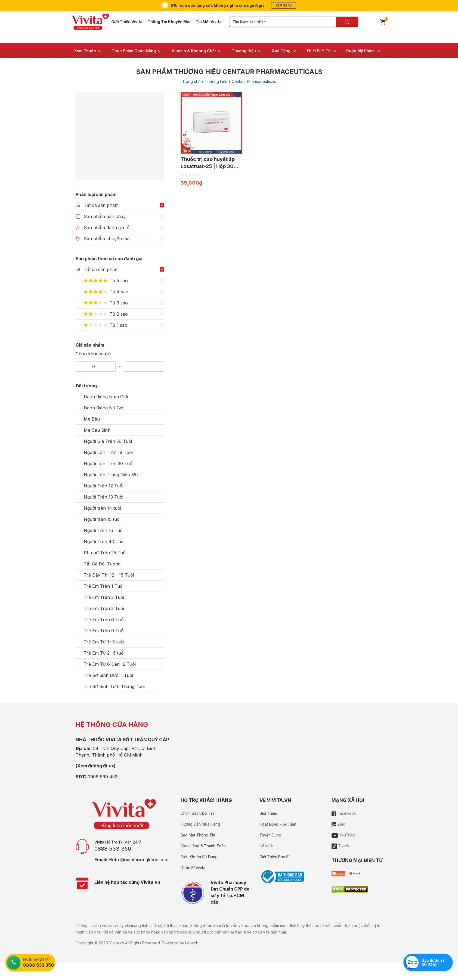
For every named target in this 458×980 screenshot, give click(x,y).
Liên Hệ (266, 846)
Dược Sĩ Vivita (193, 868)
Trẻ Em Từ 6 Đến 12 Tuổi (110, 664)
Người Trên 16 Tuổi (104, 530)
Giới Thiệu (268, 813)
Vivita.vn (117, 943)
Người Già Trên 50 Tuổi (108, 441)
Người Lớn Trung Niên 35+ (112, 475)
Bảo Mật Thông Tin (198, 835)
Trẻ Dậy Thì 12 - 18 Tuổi (109, 575)
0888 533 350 (113, 849)
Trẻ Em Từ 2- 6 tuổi (104, 653)
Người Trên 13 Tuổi (103, 497)
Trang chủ (191, 81)
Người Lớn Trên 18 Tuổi (108, 452)
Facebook (344, 813)
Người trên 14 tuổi (102, 508)
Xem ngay (284, 5)
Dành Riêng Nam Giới (106, 397)
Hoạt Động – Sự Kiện (278, 824)
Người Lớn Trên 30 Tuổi (109, 463)
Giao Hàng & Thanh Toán (203, 846)
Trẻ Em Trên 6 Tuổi (104, 620)
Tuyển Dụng (270, 835)
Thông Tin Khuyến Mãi (169, 22)
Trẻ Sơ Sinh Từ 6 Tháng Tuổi (114, 686)
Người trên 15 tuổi (102, 519)
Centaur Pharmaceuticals (254, 81)
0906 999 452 (102, 777)
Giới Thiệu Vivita (127, 22)
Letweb (192, 943)
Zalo (338, 824)
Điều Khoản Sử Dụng (199, 857)
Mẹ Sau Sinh (97, 430)
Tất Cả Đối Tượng (102, 564)
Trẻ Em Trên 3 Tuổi (104, 608)
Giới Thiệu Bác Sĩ (274, 857)
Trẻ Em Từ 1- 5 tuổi (104, 642)
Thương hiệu (216, 81)
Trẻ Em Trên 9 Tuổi (104, 631)
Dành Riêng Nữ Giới (104, 408)
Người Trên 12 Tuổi (103, 486)
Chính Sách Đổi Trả (198, 813)
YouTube (343, 835)
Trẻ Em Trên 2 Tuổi (104, 597)
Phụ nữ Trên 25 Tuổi (105, 553)
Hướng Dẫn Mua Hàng (200, 824)
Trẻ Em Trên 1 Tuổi (104, 586)
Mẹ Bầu (92, 419)
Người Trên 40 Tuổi (104, 542)
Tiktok (341, 846)
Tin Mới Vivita (209, 22)
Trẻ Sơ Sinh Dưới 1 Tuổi (108, 675)
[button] (88, 51)
